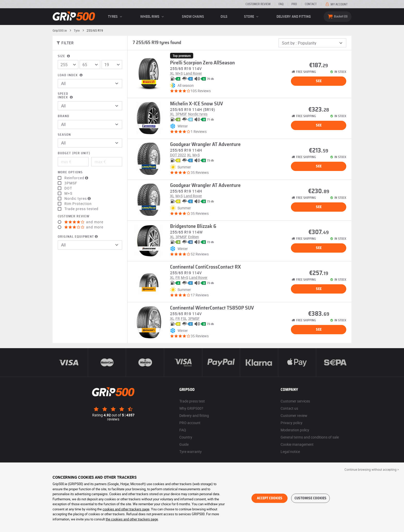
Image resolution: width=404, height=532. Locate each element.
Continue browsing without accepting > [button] (372, 469)
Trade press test (192, 401)
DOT (68, 188)
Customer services (295, 401)
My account (336, 4)
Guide (184, 444)
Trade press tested (81, 209)
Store (252, 17)
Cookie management (297, 444)
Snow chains (193, 17)
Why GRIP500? (191, 408)
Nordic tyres (78, 199)
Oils (224, 17)
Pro (294, 4)
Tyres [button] (116, 17)
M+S (68, 193)
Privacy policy (292, 423)
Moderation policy (295, 430)
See (319, 81)
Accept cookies (270, 498)
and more (84, 222)
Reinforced (77, 178)
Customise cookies (310, 498)
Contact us (289, 408)
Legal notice (290, 452)
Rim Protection (78, 204)
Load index (71, 75)
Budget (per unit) (74, 153)
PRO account (190, 423)
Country (186, 437)
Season (64, 135)
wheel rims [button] (153, 17)
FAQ (281, 4)
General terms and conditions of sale (310, 437)
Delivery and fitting (294, 17)
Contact (311, 4)
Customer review (258, 4)
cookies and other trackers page (126, 509)
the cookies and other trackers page (132, 519)
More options (70, 172)
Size (64, 56)
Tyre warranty (191, 452)
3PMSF (71, 183)
